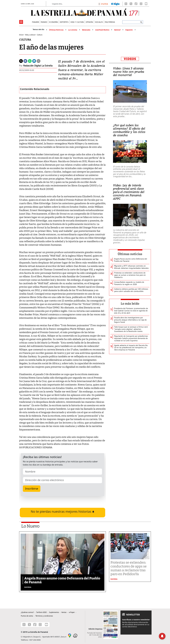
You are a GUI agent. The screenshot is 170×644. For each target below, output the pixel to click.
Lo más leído (130, 304)
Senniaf (117, 30)
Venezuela (86, 30)
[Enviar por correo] (39, 61)
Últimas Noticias (56, 30)
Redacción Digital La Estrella (38, 66)
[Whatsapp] (30, 61)
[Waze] (75, 635)
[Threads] (126, 4)
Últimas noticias (130, 254)
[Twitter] (21, 61)
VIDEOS (130, 59)
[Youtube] (146, 4)
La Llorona (73, 30)
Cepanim (129, 30)
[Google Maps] (70, 635)
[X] (131, 4)
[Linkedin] (34, 61)
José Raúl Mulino (102, 30)
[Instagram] (141, 4)
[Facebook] (136, 4)
